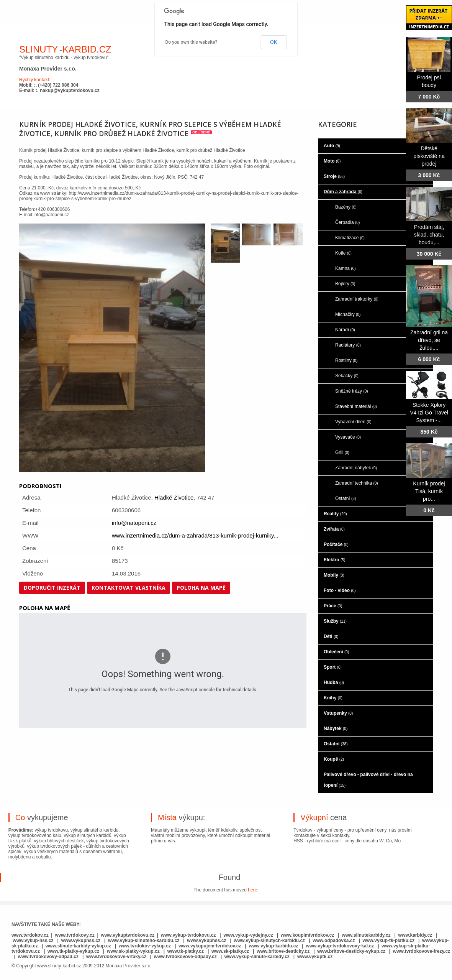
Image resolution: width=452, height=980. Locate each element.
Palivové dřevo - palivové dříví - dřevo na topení (368, 780)
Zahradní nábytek (356, 468)
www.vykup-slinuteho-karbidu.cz (144, 941)
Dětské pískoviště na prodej (429, 156)
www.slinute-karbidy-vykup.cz (78, 946)
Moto (332, 161)
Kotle (343, 253)
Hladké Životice (174, 497)
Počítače (336, 544)
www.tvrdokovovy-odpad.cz (48, 957)
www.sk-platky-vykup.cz (133, 951)
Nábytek (336, 728)
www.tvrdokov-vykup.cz (146, 946)
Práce (333, 606)
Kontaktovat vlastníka (129, 588)
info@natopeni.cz (134, 523)
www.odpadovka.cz (334, 941)
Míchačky (348, 314)
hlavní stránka (47, 15)
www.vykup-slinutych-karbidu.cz (270, 941)
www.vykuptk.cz (315, 957)
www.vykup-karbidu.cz (274, 946)
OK (273, 42)
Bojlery (345, 284)
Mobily (334, 575)
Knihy (333, 698)
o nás (90, 15)
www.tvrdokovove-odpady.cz (185, 957)
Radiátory (348, 345)
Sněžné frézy (352, 391)
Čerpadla (347, 222)
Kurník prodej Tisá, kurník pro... (429, 491)
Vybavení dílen (353, 422)
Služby (335, 621)
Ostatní (346, 498)
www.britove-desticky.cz (283, 951)
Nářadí (345, 330)
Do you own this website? (192, 42)
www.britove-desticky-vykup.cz (351, 951)
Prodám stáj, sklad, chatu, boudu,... (429, 235)
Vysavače (348, 437)
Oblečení (336, 652)
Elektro (334, 560)
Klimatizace (350, 238)
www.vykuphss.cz (81, 941)
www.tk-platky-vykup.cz (73, 951)
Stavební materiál (356, 406)
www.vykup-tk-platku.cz (388, 941)
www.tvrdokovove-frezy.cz (422, 951)
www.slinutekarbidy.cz (366, 935)
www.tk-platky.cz (186, 951)
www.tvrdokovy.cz (75, 935)
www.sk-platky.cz (230, 951)
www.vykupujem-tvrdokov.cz (210, 946)
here (252, 890)
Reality (335, 514)
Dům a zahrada (343, 192)
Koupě (334, 759)
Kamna (346, 268)
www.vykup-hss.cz (33, 941)
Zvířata (334, 529)
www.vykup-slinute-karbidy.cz (257, 957)
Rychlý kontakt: (35, 80)
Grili (342, 452)
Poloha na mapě (201, 588)
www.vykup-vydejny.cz (248, 935)
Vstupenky (338, 713)
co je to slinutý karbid (145, 15)
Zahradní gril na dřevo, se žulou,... (429, 340)
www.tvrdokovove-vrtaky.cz (116, 957)
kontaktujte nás (343, 15)
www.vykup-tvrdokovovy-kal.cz (340, 946)
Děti (331, 636)
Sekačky (347, 376)
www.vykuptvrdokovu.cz (128, 935)
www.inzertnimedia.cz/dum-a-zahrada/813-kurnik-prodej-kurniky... (195, 535)
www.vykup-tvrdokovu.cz (188, 935)
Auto (332, 146)
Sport (333, 667)
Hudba (334, 682)
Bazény (346, 207)
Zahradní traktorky (357, 299)
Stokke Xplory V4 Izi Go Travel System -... (429, 413)
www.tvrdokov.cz (30, 935)
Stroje (334, 176)
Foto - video (340, 590)
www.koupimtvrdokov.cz (307, 935)
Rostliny (346, 360)
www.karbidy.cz (415, 935)
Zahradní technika (357, 483)
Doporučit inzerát (52, 588)
